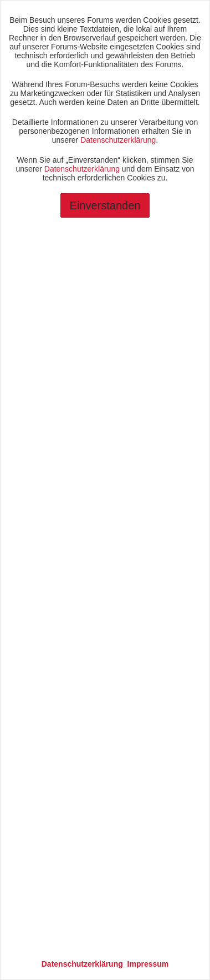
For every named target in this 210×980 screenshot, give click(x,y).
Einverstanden (105, 205)
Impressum (148, 964)
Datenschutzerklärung (118, 140)
